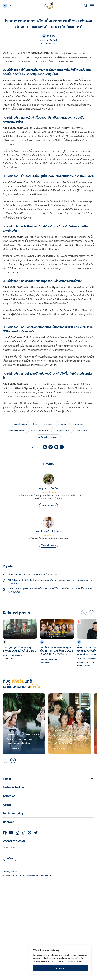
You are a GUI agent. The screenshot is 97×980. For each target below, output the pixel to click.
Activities (9, 796)
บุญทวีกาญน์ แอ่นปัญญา (49, 531)
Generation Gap (31, 734)
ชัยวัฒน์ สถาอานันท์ (39, 431)
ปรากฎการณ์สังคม (62, 431)
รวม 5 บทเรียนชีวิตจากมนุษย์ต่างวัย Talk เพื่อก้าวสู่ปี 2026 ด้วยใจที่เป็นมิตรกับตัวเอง (57, 651)
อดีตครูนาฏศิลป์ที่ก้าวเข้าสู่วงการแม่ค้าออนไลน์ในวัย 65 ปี (19, 649)
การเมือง (62, 424)
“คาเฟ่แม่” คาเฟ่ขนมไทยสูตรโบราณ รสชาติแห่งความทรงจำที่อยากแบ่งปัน (69, 739)
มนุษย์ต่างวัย (81, 431)
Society (51, 36)
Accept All (60, 968)
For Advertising (13, 813)
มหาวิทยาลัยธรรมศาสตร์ (48, 437)
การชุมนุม (48, 424)
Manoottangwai (49, 659)
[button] (92, 613)
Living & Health (86, 663)
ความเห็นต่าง (77, 424)
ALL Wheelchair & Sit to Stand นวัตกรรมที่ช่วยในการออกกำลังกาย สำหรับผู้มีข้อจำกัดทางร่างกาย (50, 581)
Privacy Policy (10, 872)
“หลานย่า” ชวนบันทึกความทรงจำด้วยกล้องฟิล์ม (22, 741)
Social (35, 424)
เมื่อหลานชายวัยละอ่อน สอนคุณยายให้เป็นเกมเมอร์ (32, 575)
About (7, 805)
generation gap (20, 424)
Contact (8, 822)
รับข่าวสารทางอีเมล (15, 841)
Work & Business (12, 655)
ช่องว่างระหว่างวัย (17, 431)
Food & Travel (60, 730)
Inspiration (13, 734)
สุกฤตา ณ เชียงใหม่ (49, 488)
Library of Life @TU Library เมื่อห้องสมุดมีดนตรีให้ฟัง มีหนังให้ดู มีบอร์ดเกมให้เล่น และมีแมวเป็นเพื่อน (50, 590)
